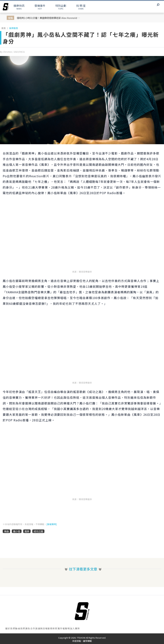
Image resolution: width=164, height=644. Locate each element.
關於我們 (10, 628)
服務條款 (52, 628)
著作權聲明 (64, 628)
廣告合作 (30, 628)
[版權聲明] (52, 524)
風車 (27, 531)
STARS (81, 7)
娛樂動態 (14, 28)
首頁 (4, 28)
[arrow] (6, 7)
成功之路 (38, 531)
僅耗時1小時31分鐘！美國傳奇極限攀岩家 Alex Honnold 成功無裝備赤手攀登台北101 (50, 18)
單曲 (6, 531)
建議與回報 (41, 628)
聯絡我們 (20, 628)
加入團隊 (75, 628)
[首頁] (82, 611)
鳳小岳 (17, 531)
